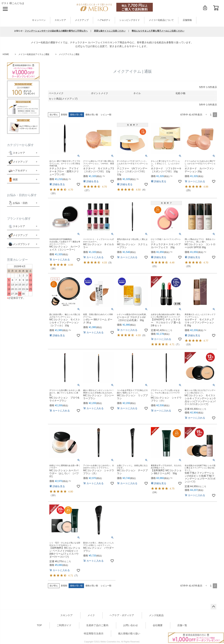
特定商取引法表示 (94, 633)
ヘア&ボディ (104, 20)
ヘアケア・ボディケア (122, 615)
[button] (206, 115)
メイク (91, 615)
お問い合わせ (131, 625)
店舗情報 (187, 20)
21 (155, 266)
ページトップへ (213, 607)
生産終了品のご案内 (97, 625)
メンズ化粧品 (156, 615)
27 (87, 190)
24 (155, 492)
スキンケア (60, 20)
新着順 (64, 115)
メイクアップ (82, 20)
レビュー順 (106, 115)
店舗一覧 (182, 625)
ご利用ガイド (64, 625)
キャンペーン (39, 20)
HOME (6, 54)
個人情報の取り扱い (129, 633)
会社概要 (158, 625)
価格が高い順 (92, 115)
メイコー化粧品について (161, 20)
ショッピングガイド (130, 20)
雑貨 (15, 179)
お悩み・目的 (18, 203)
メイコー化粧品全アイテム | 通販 (34, 54)
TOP (39, 625)
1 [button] (211, 115)
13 (188, 344)
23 (188, 266)
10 (53, 193)
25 (188, 190)
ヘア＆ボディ (20, 171)
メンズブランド (21, 244)
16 (53, 268)
